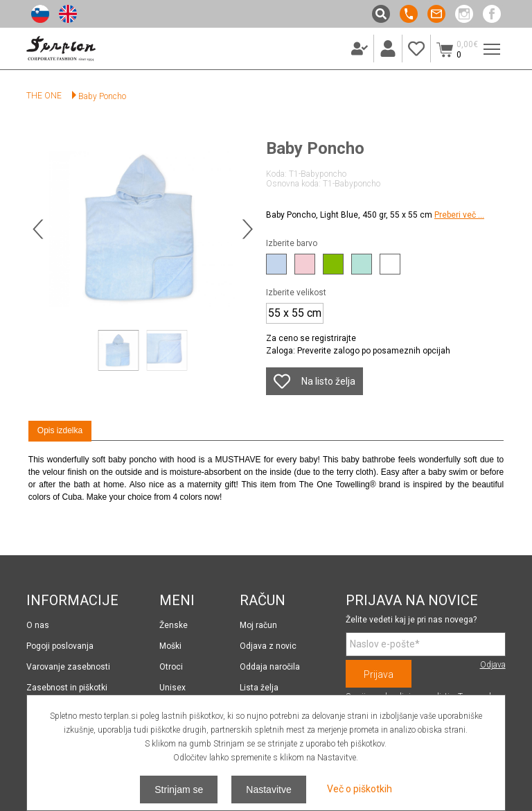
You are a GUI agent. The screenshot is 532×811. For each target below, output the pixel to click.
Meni (489, 42)
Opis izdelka (60, 430)
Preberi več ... (459, 215)
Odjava (493, 665)
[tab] (60, 431)
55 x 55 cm (295, 313)
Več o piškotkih (360, 789)
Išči (381, 14)
